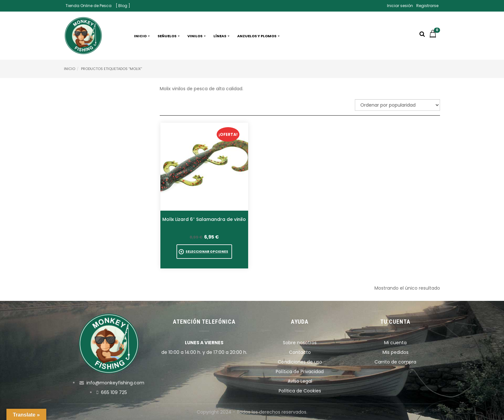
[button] (435, 36)
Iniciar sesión (400, 6)
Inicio (142, 36)
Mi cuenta (395, 343)
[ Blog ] (123, 6)
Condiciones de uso (300, 362)
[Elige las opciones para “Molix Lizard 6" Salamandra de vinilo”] (204, 252)
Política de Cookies (300, 391)
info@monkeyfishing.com (115, 383)
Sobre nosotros (300, 343)
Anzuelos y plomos (258, 36)
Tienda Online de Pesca (89, 6)
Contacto (300, 352)
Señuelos (169, 36)
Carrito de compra (395, 362)
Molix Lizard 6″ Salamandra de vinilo (204, 219)
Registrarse (427, 6)
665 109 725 (114, 392)
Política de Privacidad (300, 372)
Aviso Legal (300, 381)
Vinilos (197, 36)
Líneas (221, 36)
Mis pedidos (396, 352)
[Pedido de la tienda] (397, 105)
